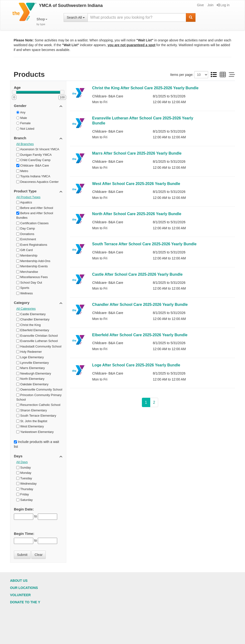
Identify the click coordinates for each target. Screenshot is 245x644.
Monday (24, 473)
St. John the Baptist (32, 421)
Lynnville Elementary (33, 363)
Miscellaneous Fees (32, 277)
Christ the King (28, 325)
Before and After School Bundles (35, 215)
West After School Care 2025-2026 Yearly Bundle (136, 184)
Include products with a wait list (36, 444)
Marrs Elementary (31, 368)
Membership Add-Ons (33, 261)
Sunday (24, 468)
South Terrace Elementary (36, 416)
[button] (42, 22)
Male (22, 118)
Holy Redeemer (29, 352)
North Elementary (30, 379)
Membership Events (32, 266)
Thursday (25, 489)
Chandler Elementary (33, 319)
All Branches (25, 144)
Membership (27, 255)
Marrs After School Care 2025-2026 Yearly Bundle (137, 153)
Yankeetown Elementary (35, 432)
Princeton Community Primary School (39, 397)
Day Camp (26, 228)
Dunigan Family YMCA (34, 155)
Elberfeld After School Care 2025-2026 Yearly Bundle (140, 335)
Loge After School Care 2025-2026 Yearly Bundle (136, 365)
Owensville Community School (39, 389)
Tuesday (24, 478)
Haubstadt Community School (39, 346)
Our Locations (24, 588)
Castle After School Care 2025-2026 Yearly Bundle (137, 274)
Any (21, 112)
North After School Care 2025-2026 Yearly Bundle (137, 214)
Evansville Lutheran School (37, 341)
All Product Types (28, 197)
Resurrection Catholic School (38, 405)
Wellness (25, 293)
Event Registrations (32, 245)
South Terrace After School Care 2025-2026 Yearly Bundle (144, 244)
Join (210, 5)
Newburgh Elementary (34, 373)
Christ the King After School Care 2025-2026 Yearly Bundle (145, 88)
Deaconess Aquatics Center (37, 182)
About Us (19, 581)
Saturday (25, 500)
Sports (23, 288)
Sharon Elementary (32, 410)
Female (23, 123)
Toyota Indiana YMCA (33, 176)
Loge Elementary (30, 357)
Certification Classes (32, 223)
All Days (22, 462)
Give (200, 5)
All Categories (26, 309)
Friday (23, 494)
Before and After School (35, 208)
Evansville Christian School (37, 336)
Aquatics (24, 202)
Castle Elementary (31, 314)
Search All (76, 17)
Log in (223, 5)
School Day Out (29, 283)
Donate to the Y (25, 602)
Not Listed (25, 129)
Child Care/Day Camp (33, 160)
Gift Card (25, 250)
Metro (22, 171)
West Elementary (30, 426)
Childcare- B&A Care (33, 165)
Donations (25, 234)
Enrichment (26, 239)
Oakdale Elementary (32, 384)
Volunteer (20, 595)
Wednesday (26, 484)
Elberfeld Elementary (33, 330)
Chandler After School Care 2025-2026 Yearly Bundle (140, 305)
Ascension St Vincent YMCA (38, 149)
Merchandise (27, 272)
